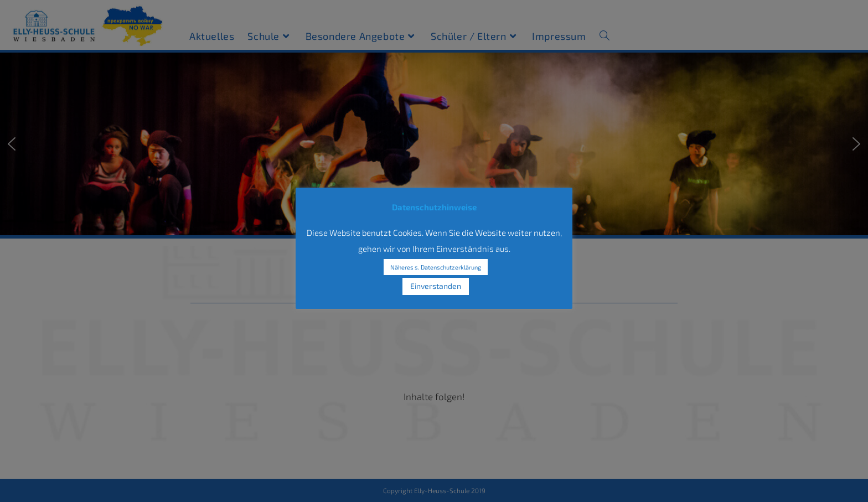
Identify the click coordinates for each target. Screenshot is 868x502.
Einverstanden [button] (436, 286)
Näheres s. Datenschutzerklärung (436, 267)
